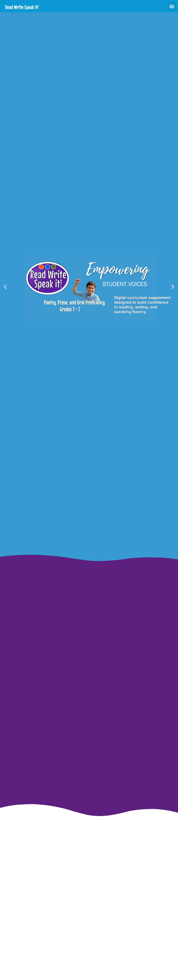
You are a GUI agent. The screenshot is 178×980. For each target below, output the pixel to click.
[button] (172, 6)
